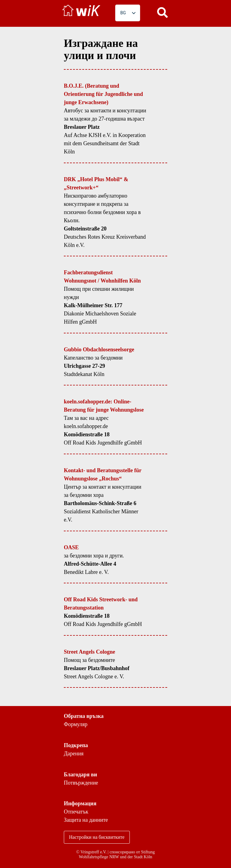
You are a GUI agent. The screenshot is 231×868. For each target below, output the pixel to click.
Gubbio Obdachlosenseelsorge (99, 350)
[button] (163, 12)
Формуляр (76, 724)
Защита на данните (86, 820)
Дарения (74, 754)
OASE (71, 547)
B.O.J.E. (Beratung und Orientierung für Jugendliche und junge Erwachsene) (103, 94)
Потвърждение (81, 783)
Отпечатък (76, 812)
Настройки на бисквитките (97, 837)
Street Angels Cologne (90, 652)
